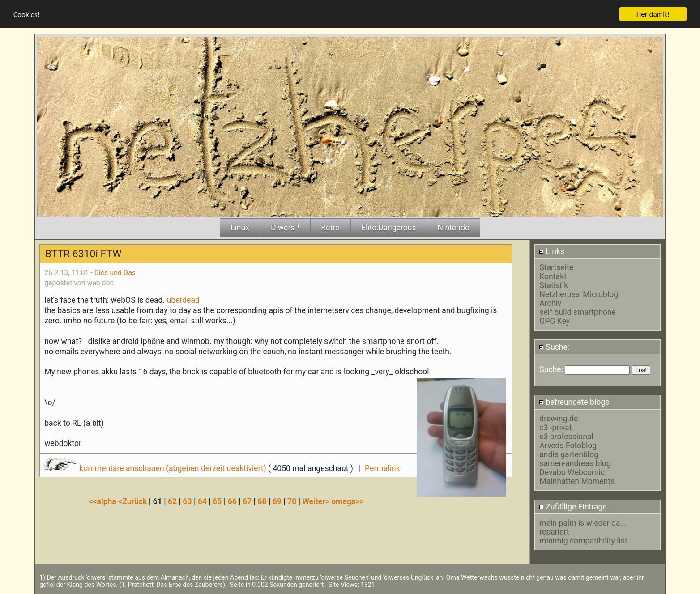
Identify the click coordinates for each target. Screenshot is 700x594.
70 (292, 501)
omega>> (347, 501)
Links (552, 251)
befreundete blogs (574, 402)
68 (262, 501)
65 (217, 501)
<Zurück (134, 501)
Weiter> (317, 501)
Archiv (550, 303)
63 (187, 501)
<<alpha (104, 501)
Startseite (556, 267)
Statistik (554, 285)
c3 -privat (555, 427)
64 (202, 501)
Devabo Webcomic (572, 472)
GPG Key (555, 321)
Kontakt (553, 276)
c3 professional (566, 436)
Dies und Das (115, 272)
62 (172, 501)
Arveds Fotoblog (568, 445)
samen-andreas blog (575, 463)
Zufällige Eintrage (573, 506)
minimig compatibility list (583, 540)
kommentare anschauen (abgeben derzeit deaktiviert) (156, 468)
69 (277, 501)
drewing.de (559, 418)
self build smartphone (577, 312)
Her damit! (653, 14)
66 (232, 501)
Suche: (554, 347)
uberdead (183, 300)
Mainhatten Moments (577, 481)
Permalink (382, 468)
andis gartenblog (569, 454)
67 (247, 501)
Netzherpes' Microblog (579, 294)
